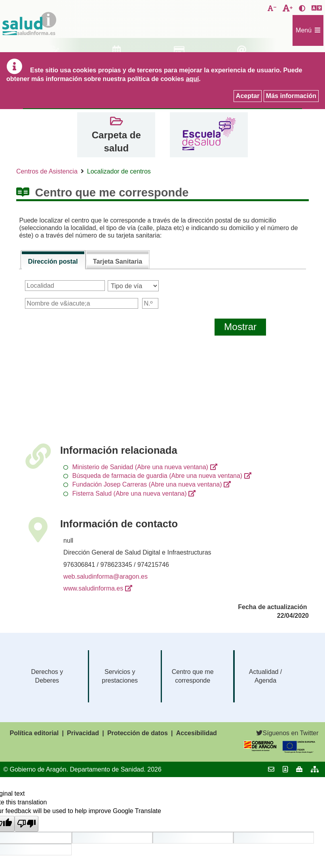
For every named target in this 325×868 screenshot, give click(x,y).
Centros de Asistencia (47, 171)
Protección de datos (138, 733)
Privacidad (83, 733)
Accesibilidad (197, 733)
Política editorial (34, 733)
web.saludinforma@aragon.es (105, 576)
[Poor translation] (27, 824)
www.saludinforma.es (93, 588)
